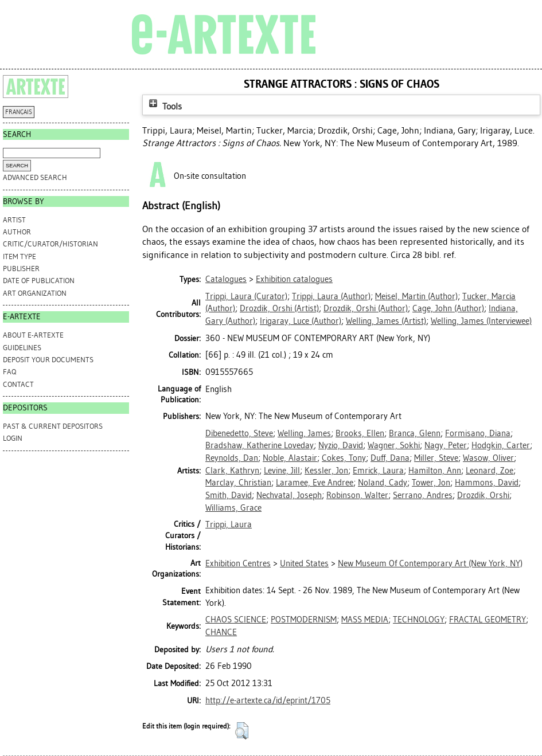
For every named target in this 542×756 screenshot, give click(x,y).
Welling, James (304, 433)
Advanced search (35, 177)
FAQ (9, 372)
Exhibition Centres (238, 563)
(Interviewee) (481, 321)
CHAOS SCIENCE (236, 620)
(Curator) (246, 296)
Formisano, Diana (478, 433)
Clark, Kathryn (232, 471)
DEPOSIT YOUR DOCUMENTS (48, 360)
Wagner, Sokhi (394, 445)
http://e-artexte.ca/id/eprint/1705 (268, 700)
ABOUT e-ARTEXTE (33, 335)
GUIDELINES (22, 348)
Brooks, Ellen (360, 433)
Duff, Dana (390, 458)
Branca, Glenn (415, 433)
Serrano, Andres (423, 495)
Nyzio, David (341, 445)
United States (304, 563)
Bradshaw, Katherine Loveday (260, 445)
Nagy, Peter (446, 445)
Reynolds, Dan (232, 458)
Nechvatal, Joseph (289, 495)
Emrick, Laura (378, 471)
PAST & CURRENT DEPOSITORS (53, 426)
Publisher (21, 269)
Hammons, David (487, 483)
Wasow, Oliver (488, 458)
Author (17, 232)
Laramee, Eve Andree (315, 483)
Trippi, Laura (229, 524)
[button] (242, 731)
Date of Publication (39, 281)
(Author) (331, 296)
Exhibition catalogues (294, 279)
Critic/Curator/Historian (50, 244)
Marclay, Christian (238, 483)
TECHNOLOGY (419, 620)
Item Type (20, 256)
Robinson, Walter (357, 495)
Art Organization (35, 293)
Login (13, 438)
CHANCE (221, 632)
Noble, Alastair (290, 458)
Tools (164, 106)
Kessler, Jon (326, 471)
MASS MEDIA (365, 620)
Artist (14, 220)
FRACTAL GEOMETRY (488, 620)
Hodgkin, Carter (501, 445)
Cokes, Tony (344, 458)
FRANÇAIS (19, 112)
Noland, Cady (383, 483)
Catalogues (226, 279)
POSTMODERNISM (304, 620)
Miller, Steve (436, 458)
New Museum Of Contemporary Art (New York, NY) (430, 563)
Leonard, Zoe (490, 471)
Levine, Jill (282, 471)
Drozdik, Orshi (483, 495)
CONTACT (18, 384)
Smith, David (229, 495)
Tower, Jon (431, 483)
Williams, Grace (233, 508)
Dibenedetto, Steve (239, 433)
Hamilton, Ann (435, 471)
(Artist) (279, 308)
